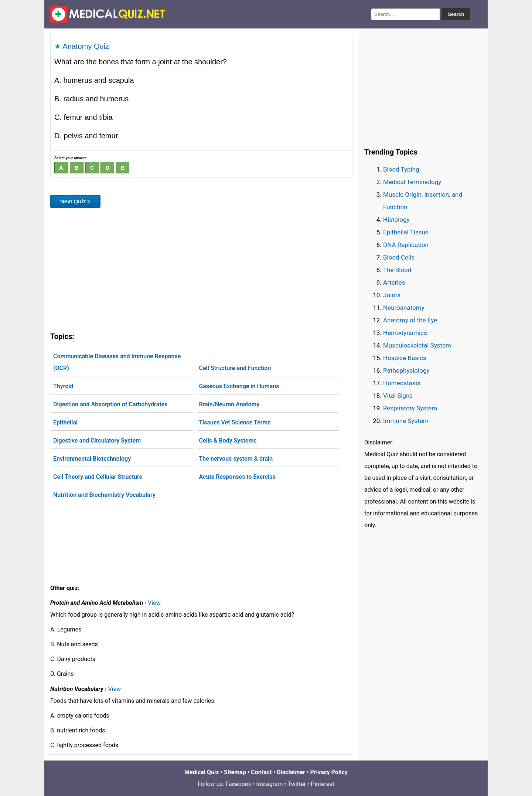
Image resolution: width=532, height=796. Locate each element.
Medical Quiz (202, 772)
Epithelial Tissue (406, 232)
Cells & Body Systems (228, 441)
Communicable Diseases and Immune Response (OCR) (117, 362)
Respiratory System (410, 408)
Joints (392, 295)
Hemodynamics (405, 333)
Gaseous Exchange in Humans (239, 386)
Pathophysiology (406, 370)
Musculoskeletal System (417, 345)
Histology (396, 220)
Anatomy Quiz (86, 46)
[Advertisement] (201, 268)
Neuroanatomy (404, 308)
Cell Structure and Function (235, 368)
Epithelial (65, 422)
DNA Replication (406, 245)
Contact (261, 772)
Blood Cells (399, 257)
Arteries (394, 282)
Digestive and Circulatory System (97, 441)
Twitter (297, 784)
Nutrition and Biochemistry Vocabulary (104, 495)
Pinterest (323, 784)
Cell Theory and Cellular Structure (98, 477)
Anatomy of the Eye (410, 320)
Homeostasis (402, 383)
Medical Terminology (412, 182)
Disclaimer (291, 772)
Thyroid (63, 386)
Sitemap (235, 772)
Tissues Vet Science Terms (235, 422)
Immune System (406, 421)
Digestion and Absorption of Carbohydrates (110, 404)
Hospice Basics (405, 358)
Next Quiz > (75, 201)
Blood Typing (401, 169)
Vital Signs (398, 396)
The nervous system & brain (236, 459)
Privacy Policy (329, 772)
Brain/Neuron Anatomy (229, 404)
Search (456, 14)
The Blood (397, 270)
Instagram (269, 784)
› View (152, 603)
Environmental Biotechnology (92, 459)
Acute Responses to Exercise (237, 477)
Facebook (238, 784)
